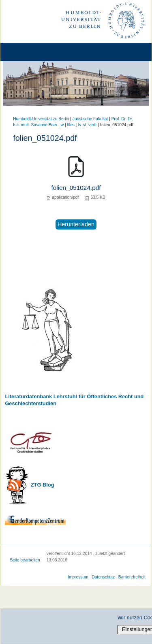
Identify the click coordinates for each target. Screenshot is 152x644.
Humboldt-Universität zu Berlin (41, 119)
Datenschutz (103, 577)
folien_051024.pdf (76, 188)
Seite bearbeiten (25, 560)
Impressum (78, 577)
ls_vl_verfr (87, 125)
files (71, 125)
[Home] (29, 52)
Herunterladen (76, 224)
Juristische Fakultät (90, 119)
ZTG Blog (42, 485)
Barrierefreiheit (132, 577)
